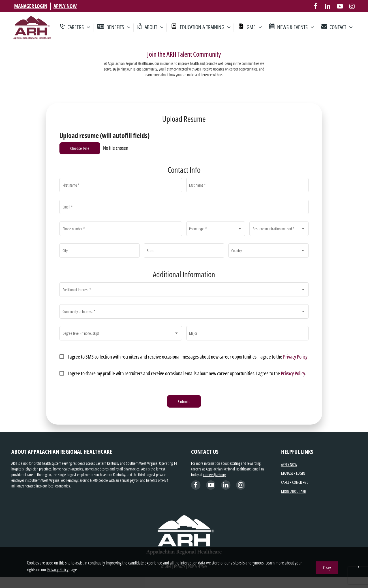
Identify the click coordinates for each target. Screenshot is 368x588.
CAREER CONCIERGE (295, 482)
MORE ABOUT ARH (294, 491)
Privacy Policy (295, 357)
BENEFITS (118, 28)
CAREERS (79, 28)
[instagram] (352, 6)
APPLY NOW (65, 6)
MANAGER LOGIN (31, 6)
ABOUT (154, 28)
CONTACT (341, 28)
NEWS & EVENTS (296, 28)
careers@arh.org (214, 475)
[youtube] (340, 6)
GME (254, 28)
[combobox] (216, 230)
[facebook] (315, 6)
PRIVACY (179, 567)
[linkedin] (328, 6)
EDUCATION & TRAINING (205, 28)
